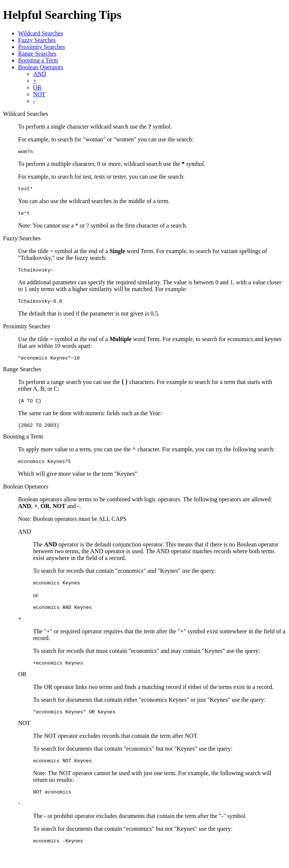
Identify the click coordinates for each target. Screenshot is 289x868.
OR (37, 87)
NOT (39, 94)
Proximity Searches (42, 47)
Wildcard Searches (41, 33)
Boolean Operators (41, 67)
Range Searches (37, 54)
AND (40, 74)
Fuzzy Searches (37, 40)
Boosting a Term (38, 60)
